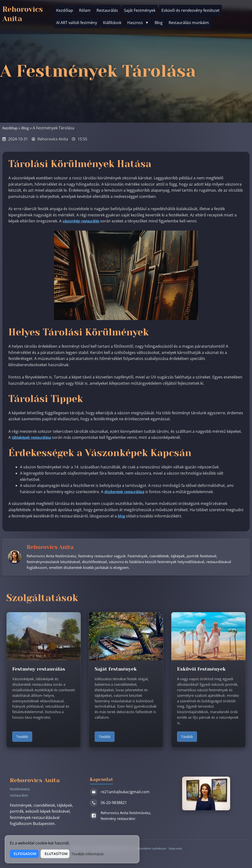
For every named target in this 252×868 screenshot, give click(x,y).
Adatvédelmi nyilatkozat (150, 850)
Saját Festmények (140, 9)
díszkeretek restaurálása (126, 492)
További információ (118, 854)
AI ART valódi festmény (77, 20)
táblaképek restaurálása (34, 437)
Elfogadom (32, 854)
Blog (159, 20)
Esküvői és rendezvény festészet (191, 9)
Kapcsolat (177, 850)
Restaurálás (107, 9)
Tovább (22, 738)
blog (122, 516)
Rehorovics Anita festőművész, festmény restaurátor (123, 817)
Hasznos (138, 20)
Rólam (85, 9)
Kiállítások (112, 20)
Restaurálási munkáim (189, 20)
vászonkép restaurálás (83, 221)
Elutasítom (78, 854)
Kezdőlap (65, 9)
